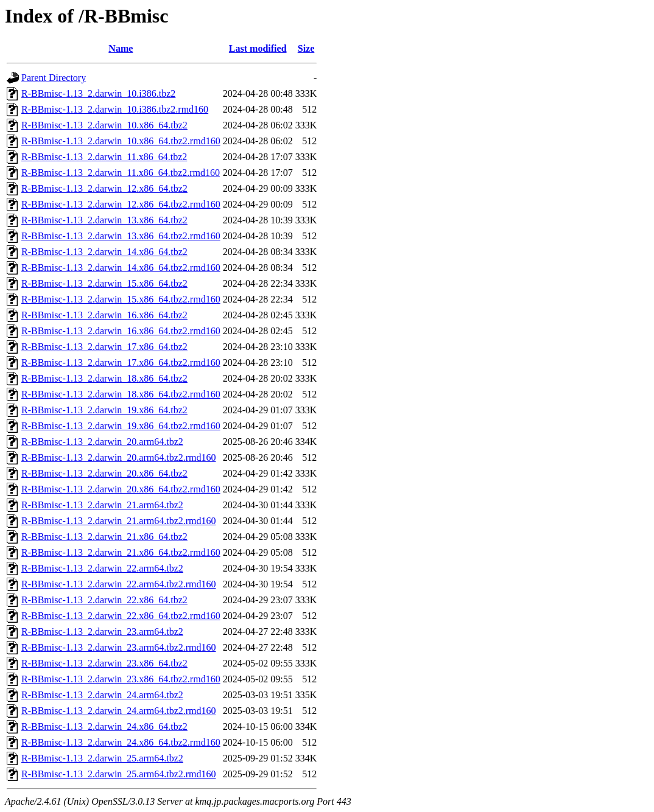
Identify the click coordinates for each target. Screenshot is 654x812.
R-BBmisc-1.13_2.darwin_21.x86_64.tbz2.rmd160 (121, 552)
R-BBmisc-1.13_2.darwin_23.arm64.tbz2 (102, 632)
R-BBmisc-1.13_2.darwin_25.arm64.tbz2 (102, 758)
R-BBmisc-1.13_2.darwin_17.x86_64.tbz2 (104, 347)
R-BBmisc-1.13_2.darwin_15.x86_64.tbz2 (104, 283)
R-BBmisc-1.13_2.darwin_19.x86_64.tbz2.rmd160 (121, 426)
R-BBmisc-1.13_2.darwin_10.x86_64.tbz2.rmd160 (121, 141)
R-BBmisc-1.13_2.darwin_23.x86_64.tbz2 (104, 663)
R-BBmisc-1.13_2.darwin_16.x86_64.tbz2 (104, 315)
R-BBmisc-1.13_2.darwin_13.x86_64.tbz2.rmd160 (121, 236)
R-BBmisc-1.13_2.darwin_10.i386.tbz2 (98, 93)
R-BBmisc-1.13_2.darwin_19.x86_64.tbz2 (104, 410)
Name (121, 48)
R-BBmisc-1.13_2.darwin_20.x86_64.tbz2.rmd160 (121, 489)
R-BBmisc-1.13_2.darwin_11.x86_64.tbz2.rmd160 (121, 173)
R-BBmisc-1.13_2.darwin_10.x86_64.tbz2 (104, 125)
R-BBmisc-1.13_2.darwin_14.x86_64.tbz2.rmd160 (121, 268)
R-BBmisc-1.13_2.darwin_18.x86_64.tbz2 (104, 378)
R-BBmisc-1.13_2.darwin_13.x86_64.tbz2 (104, 220)
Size (306, 48)
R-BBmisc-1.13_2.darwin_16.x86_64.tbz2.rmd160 (121, 331)
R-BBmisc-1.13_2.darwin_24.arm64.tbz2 (102, 695)
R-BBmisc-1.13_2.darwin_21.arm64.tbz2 (102, 505)
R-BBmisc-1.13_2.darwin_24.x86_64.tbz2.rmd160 (121, 742)
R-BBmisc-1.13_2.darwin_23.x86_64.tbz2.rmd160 (121, 679)
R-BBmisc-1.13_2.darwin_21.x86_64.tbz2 (104, 537)
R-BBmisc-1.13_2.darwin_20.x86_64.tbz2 (104, 473)
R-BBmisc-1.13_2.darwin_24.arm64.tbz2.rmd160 (119, 711)
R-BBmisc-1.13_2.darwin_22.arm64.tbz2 (102, 568)
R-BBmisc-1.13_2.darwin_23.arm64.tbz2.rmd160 (119, 647)
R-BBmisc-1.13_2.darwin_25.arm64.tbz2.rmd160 (119, 774)
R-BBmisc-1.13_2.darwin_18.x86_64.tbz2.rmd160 (121, 394)
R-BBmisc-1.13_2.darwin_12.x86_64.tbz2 (104, 188)
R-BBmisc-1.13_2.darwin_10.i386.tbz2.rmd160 (115, 109)
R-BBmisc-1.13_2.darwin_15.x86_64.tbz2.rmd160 (121, 299)
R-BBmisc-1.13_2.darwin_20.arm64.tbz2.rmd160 (119, 457)
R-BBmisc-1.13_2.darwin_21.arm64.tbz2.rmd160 (119, 521)
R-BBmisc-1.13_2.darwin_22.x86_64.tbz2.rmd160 (121, 616)
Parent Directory (54, 78)
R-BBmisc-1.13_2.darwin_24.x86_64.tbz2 (104, 726)
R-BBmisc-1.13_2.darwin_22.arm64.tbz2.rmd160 (119, 584)
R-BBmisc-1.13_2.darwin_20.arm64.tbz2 (102, 442)
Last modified (258, 48)
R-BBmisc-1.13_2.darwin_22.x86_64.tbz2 (104, 600)
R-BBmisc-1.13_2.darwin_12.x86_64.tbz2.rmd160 (121, 204)
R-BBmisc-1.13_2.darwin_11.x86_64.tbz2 (104, 157)
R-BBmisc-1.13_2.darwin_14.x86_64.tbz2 (104, 252)
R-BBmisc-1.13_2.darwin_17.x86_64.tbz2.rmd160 (121, 362)
